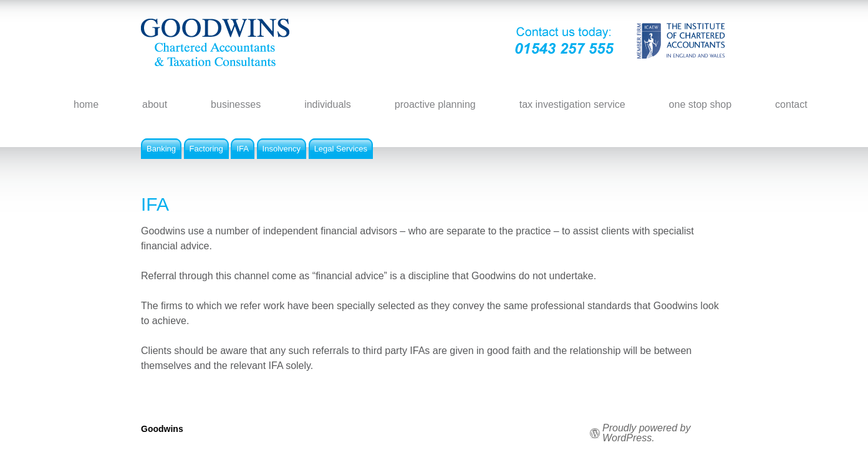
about (155, 104)
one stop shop (701, 104)
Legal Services (341, 149)
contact (791, 104)
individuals (328, 104)
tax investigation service (572, 104)
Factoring (206, 149)
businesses (236, 104)
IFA (243, 149)
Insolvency (282, 149)
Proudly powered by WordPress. (646, 433)
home (86, 104)
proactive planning (435, 104)
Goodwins (162, 429)
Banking (161, 149)
